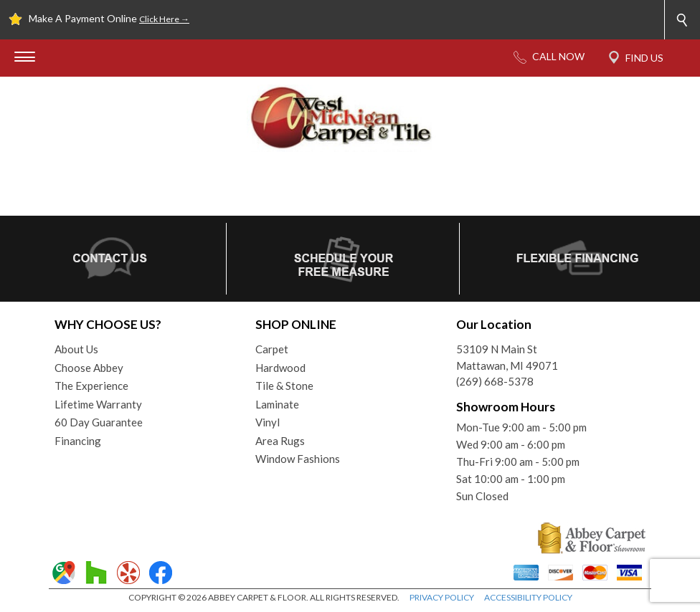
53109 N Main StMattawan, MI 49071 (507, 357)
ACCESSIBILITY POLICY (528, 597)
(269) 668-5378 (495, 381)
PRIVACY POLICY (442, 597)
